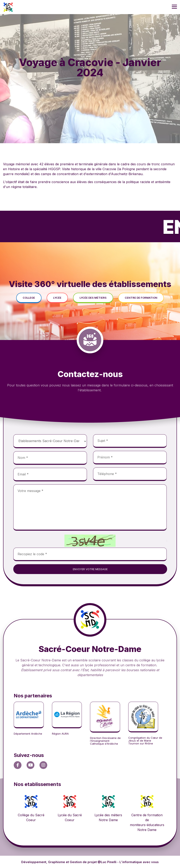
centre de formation (141, 298)
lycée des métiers (93, 298)
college (29, 298)
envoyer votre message (90, 569)
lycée (57, 298)
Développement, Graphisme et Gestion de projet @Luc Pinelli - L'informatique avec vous (90, 862)
